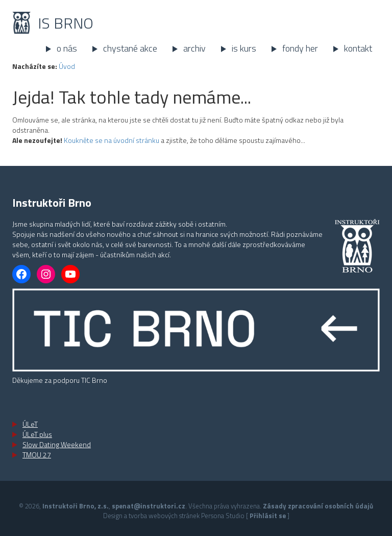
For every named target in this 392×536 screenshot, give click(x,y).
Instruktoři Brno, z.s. (76, 506)
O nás (67, 48)
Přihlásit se (268, 516)
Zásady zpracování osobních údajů (318, 506)
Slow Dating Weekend (57, 444)
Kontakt (358, 48)
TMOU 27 (37, 455)
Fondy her (300, 48)
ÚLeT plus (37, 434)
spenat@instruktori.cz (149, 506)
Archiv (194, 48)
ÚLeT (30, 424)
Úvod (67, 66)
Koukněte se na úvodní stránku (112, 140)
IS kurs (244, 48)
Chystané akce (130, 48)
